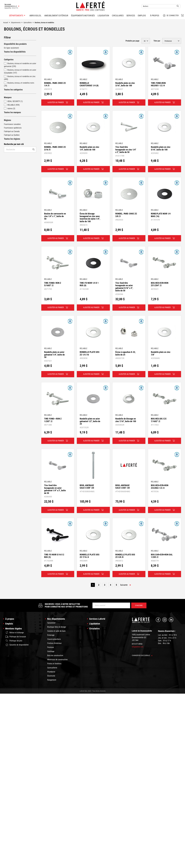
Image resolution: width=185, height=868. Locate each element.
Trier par (157, 41)
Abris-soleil (35, 16)
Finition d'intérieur (54, 643)
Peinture (51, 647)
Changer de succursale (142, 655)
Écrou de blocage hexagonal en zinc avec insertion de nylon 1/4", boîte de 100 (90, 218)
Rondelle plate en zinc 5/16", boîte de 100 (161, 148)
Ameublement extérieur (56, 16)
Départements (17, 23)
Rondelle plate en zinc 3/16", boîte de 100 (125, 84)
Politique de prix (14, 641)
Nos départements (56, 619)
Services (131, 16)
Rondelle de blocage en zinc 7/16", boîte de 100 (126, 420)
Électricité (51, 676)
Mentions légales (14, 629)
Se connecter (171, 15)
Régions (8, 120)
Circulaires (118, 16)
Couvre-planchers (54, 639)
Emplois (142, 16)
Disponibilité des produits (15, 44)
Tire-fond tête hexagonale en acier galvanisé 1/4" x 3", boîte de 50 (55, 489)
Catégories (9, 60)
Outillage (51, 651)
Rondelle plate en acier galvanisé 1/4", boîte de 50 (54, 355)
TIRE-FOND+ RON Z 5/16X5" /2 (53, 284)
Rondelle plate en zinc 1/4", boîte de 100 (89, 148)
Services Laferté (97, 619)
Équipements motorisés (83, 16)
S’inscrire (139, 605)
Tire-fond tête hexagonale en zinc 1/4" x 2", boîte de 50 (126, 150)
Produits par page (132, 41)
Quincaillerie (29, 23)
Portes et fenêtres (54, 664)
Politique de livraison (16, 637)
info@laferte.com (138, 647)
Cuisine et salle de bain (56, 631)
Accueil (7, 23)
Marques (8, 97)
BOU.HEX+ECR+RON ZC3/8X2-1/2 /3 (160, 487)
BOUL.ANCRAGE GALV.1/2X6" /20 (123, 487)
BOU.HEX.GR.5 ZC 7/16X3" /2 (159, 420)
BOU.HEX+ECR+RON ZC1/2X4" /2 (160, 284)
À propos (155, 16)
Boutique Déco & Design (57, 627)
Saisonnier (51, 623)
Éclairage (51, 635)
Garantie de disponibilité (17, 645)
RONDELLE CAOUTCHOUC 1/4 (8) (89, 84)
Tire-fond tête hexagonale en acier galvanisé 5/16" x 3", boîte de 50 (124, 287)
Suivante (124, 585)
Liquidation (103, 16)
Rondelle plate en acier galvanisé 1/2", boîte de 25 (90, 421)
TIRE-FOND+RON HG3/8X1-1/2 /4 (158, 84)
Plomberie (51, 672)
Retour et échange (15, 633)
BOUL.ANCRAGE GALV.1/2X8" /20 (87, 487)
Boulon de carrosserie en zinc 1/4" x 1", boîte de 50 (55, 216)
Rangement (52, 680)
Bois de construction (55, 655)
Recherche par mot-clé (14, 144)
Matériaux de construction (57, 660)
